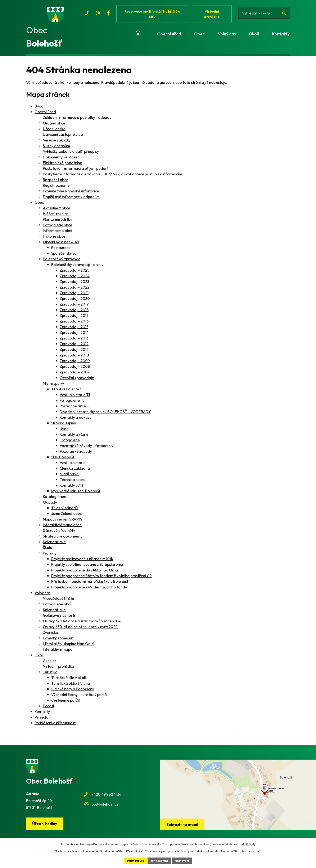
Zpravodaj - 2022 (75, 290)
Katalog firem (55, 499)
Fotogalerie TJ (72, 403)
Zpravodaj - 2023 (74, 284)
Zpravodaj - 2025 (74, 273)
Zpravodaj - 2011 (74, 352)
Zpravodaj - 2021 (74, 295)
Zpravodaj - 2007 (75, 374)
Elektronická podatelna (63, 165)
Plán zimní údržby (58, 222)
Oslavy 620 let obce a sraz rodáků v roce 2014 (82, 623)
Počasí (48, 708)
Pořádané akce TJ (75, 408)
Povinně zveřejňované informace (71, 193)
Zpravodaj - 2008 (75, 369)
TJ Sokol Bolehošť (66, 391)
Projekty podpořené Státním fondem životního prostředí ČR (101, 578)
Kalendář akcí (55, 544)
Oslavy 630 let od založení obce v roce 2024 (80, 629)
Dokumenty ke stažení (62, 159)
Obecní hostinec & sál (61, 244)
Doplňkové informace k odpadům (71, 199)
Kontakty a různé (74, 437)
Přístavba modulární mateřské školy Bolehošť (90, 584)
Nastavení (183, 860)
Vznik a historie (73, 465)
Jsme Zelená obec (66, 516)
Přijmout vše (135, 860)
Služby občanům (56, 148)
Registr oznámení (58, 188)
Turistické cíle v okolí (69, 680)
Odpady (50, 505)
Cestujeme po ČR (66, 703)
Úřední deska (54, 131)
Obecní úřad (45, 114)
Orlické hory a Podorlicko (73, 691)
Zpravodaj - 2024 (75, 278)
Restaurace (61, 250)
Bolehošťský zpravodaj (62, 261)
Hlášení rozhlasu (57, 216)
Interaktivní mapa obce (62, 527)
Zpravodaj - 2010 (74, 357)
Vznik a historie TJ (75, 397)
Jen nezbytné (160, 860)
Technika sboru (73, 482)
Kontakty (42, 714)
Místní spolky (53, 386)
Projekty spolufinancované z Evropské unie (87, 567)
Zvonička (51, 635)
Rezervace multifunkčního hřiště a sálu (153, 14)
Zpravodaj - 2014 (74, 335)
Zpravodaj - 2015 (74, 329)
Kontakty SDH (71, 488)
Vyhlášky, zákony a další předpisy (71, 154)
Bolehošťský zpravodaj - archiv (77, 267)
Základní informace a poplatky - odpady (77, 120)
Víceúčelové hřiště (58, 601)
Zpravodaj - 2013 (74, 340)
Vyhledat (42, 720)
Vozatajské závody (76, 454)
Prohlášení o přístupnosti (55, 725)
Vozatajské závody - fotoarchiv (86, 448)
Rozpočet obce (56, 182)
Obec (39, 205)
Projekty (50, 555)
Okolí (39, 657)
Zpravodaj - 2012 (74, 346)
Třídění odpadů (64, 510)
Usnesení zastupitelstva (63, 137)
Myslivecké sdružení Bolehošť (76, 493)
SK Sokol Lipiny (64, 425)
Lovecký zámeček (58, 640)
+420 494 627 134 (106, 797)
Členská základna (75, 471)
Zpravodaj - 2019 (74, 306)
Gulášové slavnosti (59, 618)
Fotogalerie (70, 442)
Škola (48, 550)
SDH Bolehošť (63, 459)
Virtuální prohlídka (213, 14)
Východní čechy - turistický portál (79, 697)
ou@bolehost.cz (105, 806)
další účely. (249, 844)
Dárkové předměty (59, 533)
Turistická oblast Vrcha (71, 686)
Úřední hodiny (45, 826)
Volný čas (42, 595)
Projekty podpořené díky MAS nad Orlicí (85, 572)
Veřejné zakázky (57, 142)
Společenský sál (64, 256)
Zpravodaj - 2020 (75, 301)
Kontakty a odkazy (76, 420)
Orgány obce (54, 125)
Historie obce (54, 239)
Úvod (39, 108)
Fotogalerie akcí (57, 606)
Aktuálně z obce (57, 210)
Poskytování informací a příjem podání (76, 171)
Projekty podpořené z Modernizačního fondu (89, 589)
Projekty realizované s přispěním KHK (82, 561)
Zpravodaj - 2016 (74, 323)
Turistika (50, 674)
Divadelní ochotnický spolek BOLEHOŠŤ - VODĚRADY (105, 414)
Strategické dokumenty (63, 538)
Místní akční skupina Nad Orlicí (69, 646)
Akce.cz (50, 663)
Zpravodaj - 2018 (74, 312)
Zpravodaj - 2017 (74, 318)
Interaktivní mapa (58, 652)
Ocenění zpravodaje (77, 380)
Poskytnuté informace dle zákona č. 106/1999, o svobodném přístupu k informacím (112, 176)
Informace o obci (57, 233)
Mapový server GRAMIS (62, 521)
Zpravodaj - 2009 (75, 363)
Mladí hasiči (69, 476)
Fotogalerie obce (58, 227)
